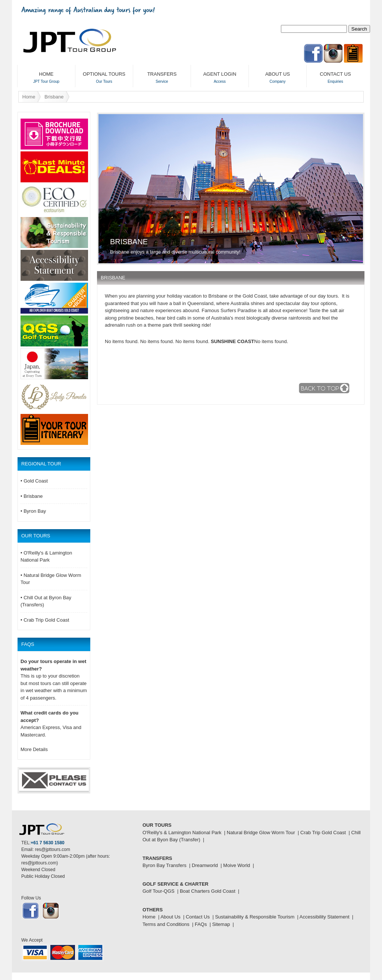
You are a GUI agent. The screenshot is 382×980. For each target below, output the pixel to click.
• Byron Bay (33, 511)
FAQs (201, 924)
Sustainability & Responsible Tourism (255, 917)
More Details (34, 749)
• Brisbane (32, 496)
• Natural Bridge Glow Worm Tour (51, 579)
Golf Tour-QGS (159, 891)
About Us (170, 917)
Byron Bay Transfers (165, 865)
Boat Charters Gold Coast (208, 891)
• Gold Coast (34, 481)
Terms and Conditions (166, 924)
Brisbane (54, 97)
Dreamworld (205, 865)
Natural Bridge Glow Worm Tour (261, 833)
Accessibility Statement (325, 917)
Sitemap (221, 924)
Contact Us (198, 917)
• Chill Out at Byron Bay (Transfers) (46, 601)
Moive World (237, 865)
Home (29, 97)
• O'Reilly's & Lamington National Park (46, 557)
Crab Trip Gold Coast (323, 833)
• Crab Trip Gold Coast (45, 620)
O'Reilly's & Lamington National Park (182, 833)
